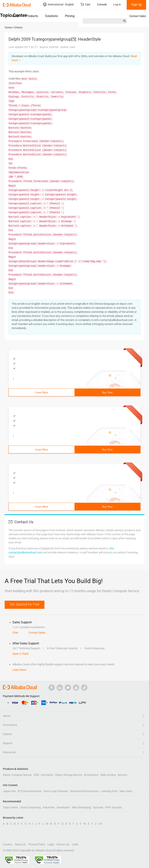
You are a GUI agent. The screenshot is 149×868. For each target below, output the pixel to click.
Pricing (70, 16)
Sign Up (136, 5)
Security (122, 775)
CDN (36, 775)
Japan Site (9, 791)
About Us (20, 844)
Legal (51, 844)
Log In (117, 4)
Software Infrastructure (84, 791)
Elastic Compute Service (17, 775)
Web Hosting (108, 775)
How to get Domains (56, 791)
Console (102, 4)
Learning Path (109, 791)
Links (75, 844)
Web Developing (81, 807)
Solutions (52, 16)
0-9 (100, 824)
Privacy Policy (37, 844)
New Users (126, 791)
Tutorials (98, 807)
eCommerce (91, 775)
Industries (49, 807)
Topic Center (10, 807)
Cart (85, 4)
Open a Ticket (21, 654)
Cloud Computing (30, 807)
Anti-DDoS (47, 775)
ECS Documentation (30, 791)
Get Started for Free (25, 604)
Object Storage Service (69, 775)
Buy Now (107, 392)
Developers (63, 807)
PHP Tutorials (113, 807)
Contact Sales (138, 16)
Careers (8, 844)
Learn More (42, 392)
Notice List (63, 844)
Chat (15, 633)
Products (32, 16)
